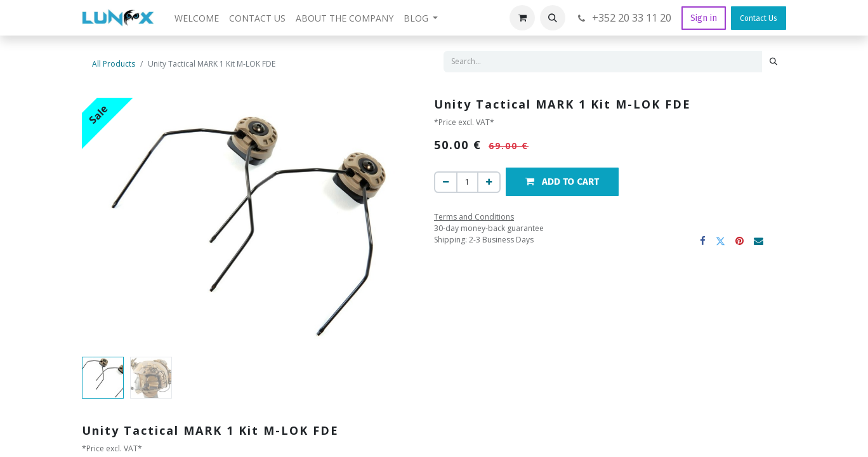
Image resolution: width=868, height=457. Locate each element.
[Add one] (489, 182)
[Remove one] (446, 182)
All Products (114, 64)
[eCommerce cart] (522, 18)
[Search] (773, 62)
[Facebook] (703, 241)
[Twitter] (721, 241)
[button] (553, 18)
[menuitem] (197, 18)
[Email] (759, 241)
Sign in (704, 18)
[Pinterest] (740, 241)
